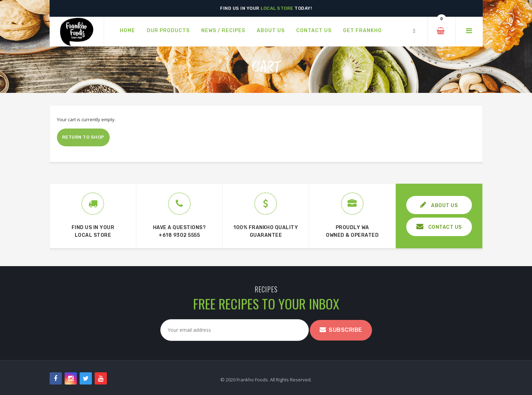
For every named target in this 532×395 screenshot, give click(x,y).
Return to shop (83, 137)
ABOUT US (439, 205)
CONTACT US (439, 226)
